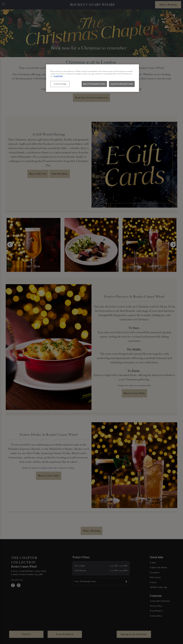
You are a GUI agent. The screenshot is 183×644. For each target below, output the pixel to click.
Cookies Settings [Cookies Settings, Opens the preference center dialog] (60, 84)
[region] (93, 78)
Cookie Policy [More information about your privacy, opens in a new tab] (58, 76)
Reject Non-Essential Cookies (94, 84)
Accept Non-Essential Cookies (122, 84)
